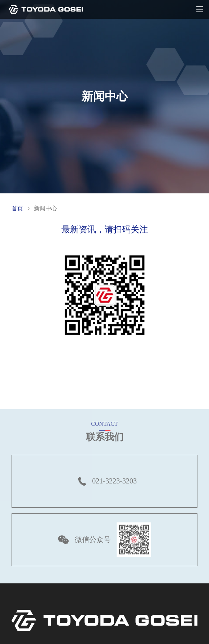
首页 (17, 208)
